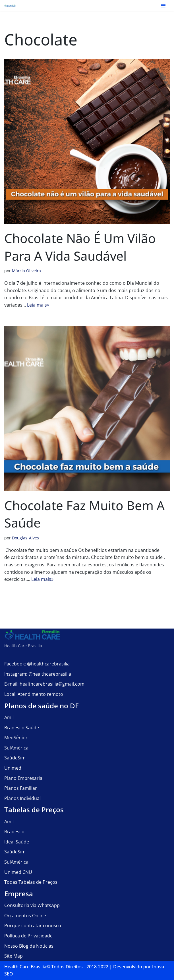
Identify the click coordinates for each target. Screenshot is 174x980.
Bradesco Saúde (22, 728)
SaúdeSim (15, 758)
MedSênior (16, 738)
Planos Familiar (21, 788)
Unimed (13, 768)
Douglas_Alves (25, 538)
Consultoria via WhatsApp (32, 905)
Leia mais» (38, 305)
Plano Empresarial (24, 778)
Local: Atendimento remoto (34, 694)
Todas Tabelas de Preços (31, 882)
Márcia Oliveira (26, 271)
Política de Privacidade (28, 936)
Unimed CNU (18, 872)
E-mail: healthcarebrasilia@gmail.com (44, 684)
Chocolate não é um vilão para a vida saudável (80, 247)
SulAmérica (16, 748)
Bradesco (14, 832)
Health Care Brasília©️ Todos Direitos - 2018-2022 (56, 967)
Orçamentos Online (25, 916)
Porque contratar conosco (33, 925)
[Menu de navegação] (163, 6)
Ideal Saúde (17, 842)
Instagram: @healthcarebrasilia (38, 674)
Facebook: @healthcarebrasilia (37, 664)
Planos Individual (22, 798)
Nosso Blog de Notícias (29, 946)
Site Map (14, 956)
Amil (9, 717)
